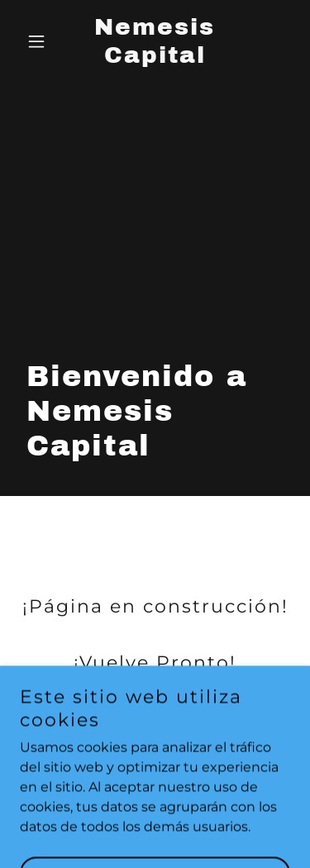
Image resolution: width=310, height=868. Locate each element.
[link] (155, 58)
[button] (40, 41)
